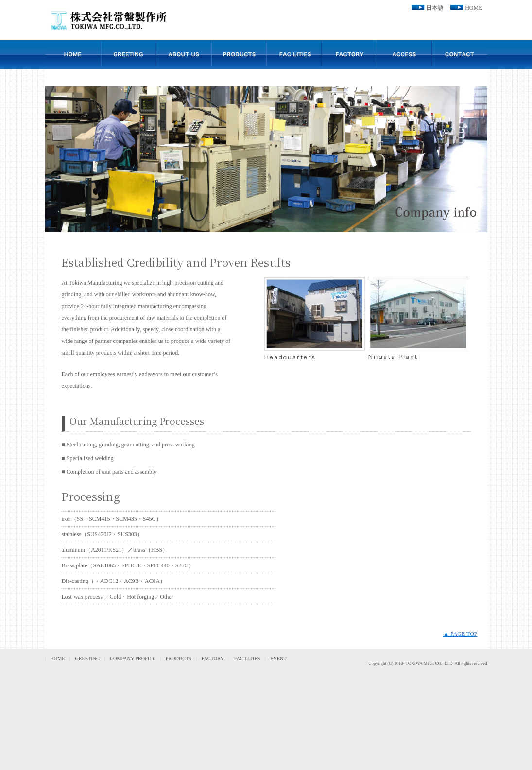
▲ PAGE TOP (460, 634)
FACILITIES (247, 659)
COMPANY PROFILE (132, 659)
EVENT (278, 659)
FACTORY (213, 659)
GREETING (87, 659)
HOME (473, 8)
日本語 (435, 8)
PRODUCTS (179, 659)
